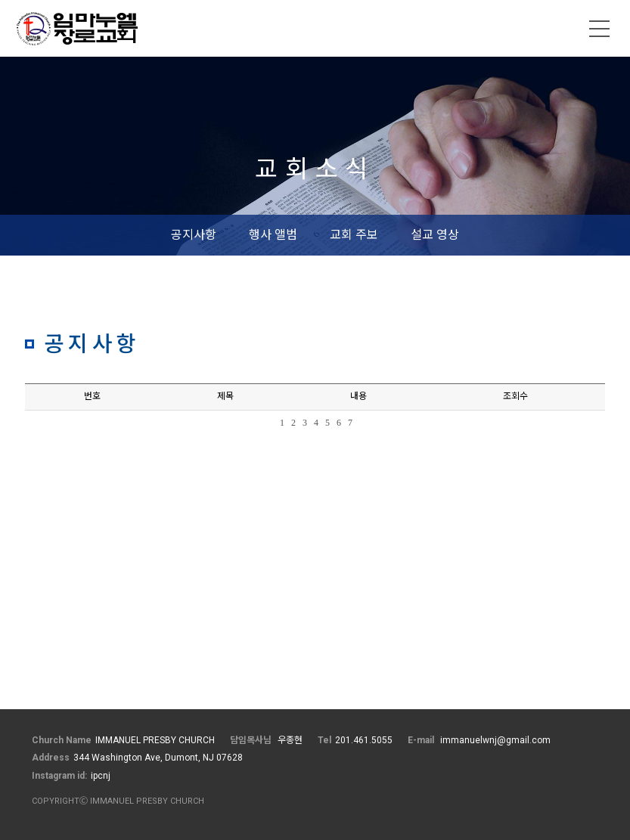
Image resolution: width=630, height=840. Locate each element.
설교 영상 (435, 235)
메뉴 (600, 29)
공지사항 (194, 235)
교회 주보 (354, 235)
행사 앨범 (273, 235)
